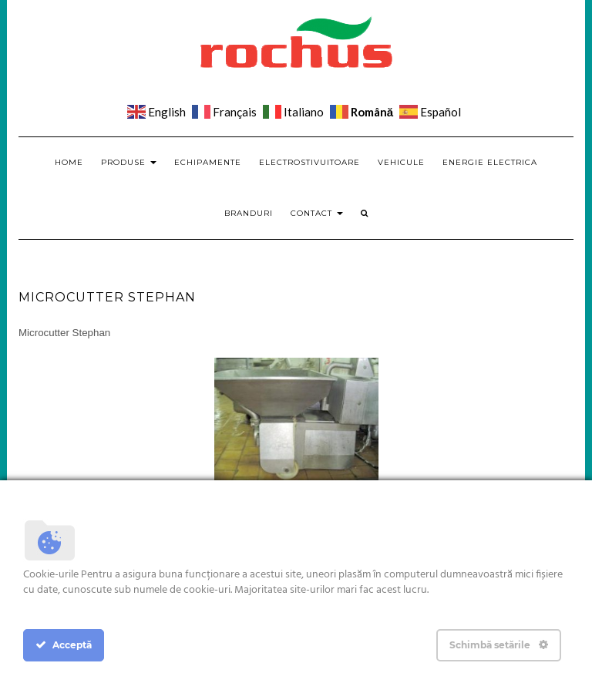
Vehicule (401, 162)
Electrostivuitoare (309, 162)
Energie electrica (490, 162)
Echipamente (208, 162)
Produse (129, 162)
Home (69, 162)
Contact (317, 213)
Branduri (249, 213)
